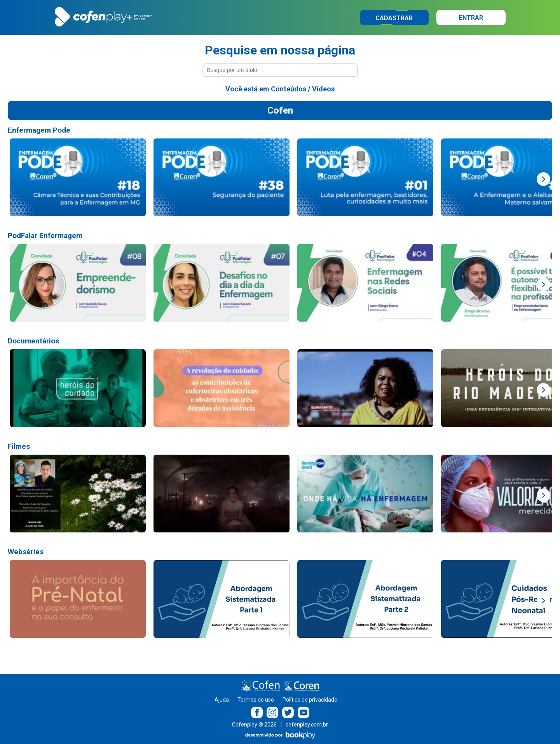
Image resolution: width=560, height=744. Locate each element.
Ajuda (222, 700)
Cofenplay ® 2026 (254, 725)
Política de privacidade (310, 700)
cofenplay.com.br (307, 725)
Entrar (471, 18)
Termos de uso (256, 700)
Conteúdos (289, 89)
